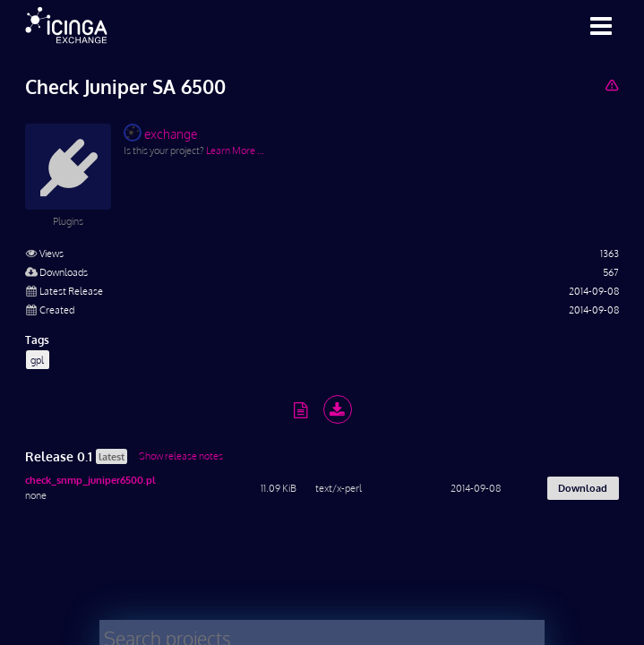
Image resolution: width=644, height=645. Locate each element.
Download (583, 488)
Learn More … (235, 150)
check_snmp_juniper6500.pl (90, 480)
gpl (37, 360)
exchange (160, 133)
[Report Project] (611, 85)
